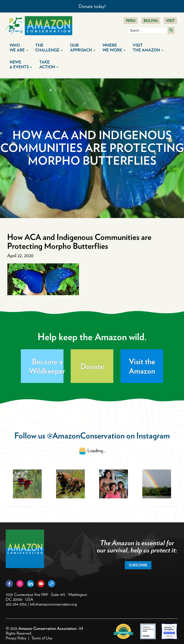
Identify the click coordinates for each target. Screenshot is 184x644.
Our (83, 48)
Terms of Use (42, 638)
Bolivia (151, 21)
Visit (170, 21)
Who (19, 48)
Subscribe (138, 565)
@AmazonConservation (86, 435)
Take (49, 64)
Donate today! (92, 6)
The (49, 48)
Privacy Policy (16, 638)
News (21, 64)
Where (114, 48)
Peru (131, 21)
